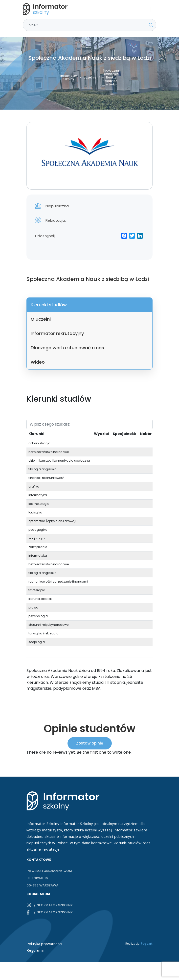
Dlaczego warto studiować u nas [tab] (67, 348)
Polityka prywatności (44, 944)
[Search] (89, 424)
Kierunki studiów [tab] (49, 305)
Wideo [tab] (38, 362)
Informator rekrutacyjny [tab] (57, 333)
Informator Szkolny (69, 78)
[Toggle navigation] (152, 9)
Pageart (147, 944)
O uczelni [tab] (41, 319)
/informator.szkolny (53, 905)
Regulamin (35, 950)
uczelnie (90, 78)
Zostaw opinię (90, 743)
